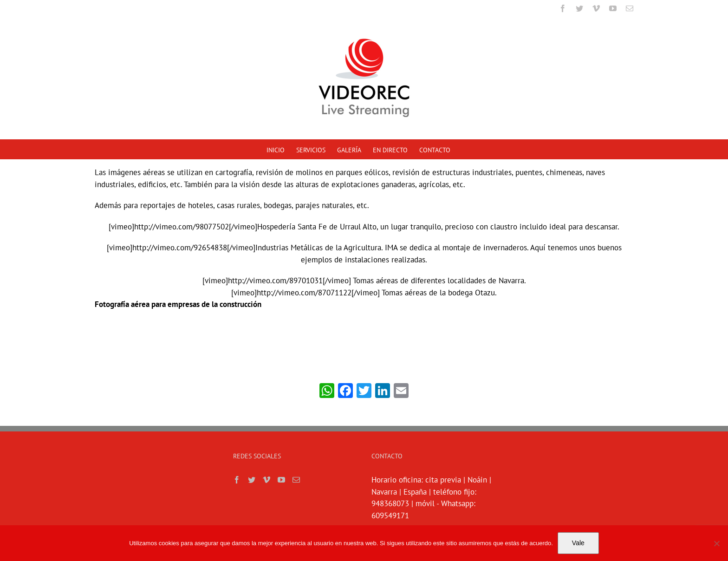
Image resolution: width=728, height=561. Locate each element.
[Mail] (294, 480)
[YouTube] (279, 480)
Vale (578, 543)
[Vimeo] (265, 480)
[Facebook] (235, 480)
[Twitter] (250, 480)
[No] (716, 543)
